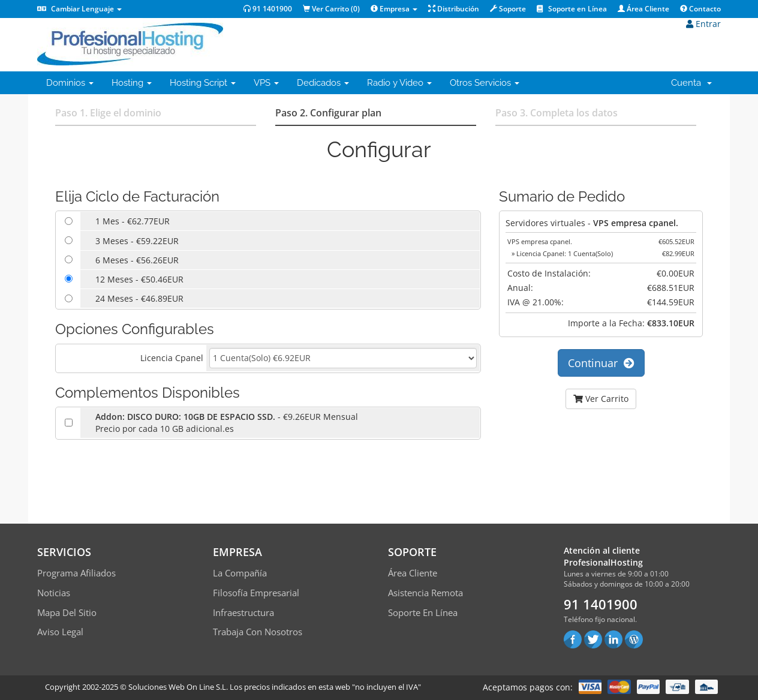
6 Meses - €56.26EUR (137, 260)
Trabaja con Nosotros (258, 632)
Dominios (70, 83)
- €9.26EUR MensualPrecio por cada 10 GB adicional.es (227, 423)
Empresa (394, 9)
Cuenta (691, 83)
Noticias (54, 593)
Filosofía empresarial (256, 593)
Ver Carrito (601, 399)
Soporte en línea (423, 612)
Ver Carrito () (331, 9)
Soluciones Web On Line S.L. (178, 687)
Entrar (703, 24)
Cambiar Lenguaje (79, 9)
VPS (266, 83)
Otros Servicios (485, 83)
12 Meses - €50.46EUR (139, 279)
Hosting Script (203, 83)
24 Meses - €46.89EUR (139, 298)
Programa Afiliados (76, 573)
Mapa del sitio (67, 612)
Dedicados (323, 83)
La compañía (240, 573)
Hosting (132, 83)
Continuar (601, 363)
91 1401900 (268, 9)
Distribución (454, 9)
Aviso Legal (60, 632)
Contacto (700, 9)
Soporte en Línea (572, 9)
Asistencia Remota (425, 593)
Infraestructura (243, 612)
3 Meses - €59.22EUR (137, 241)
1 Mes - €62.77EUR (133, 221)
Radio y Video (399, 83)
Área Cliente (643, 9)
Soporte (508, 9)
